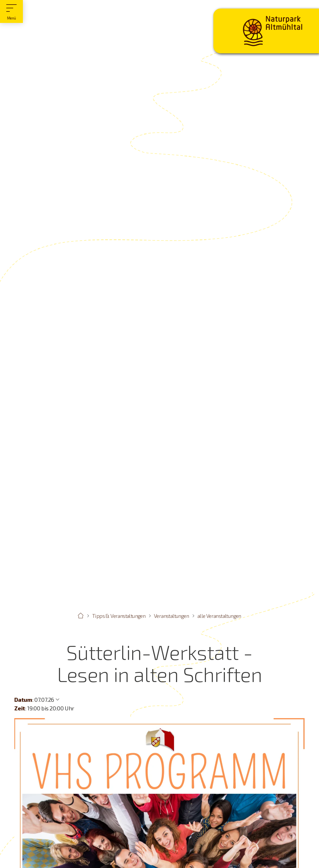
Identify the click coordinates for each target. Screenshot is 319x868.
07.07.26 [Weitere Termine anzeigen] (44, 700)
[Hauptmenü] (11, 11)
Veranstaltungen (171, 616)
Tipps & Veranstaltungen (119, 616)
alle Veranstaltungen (219, 616)
